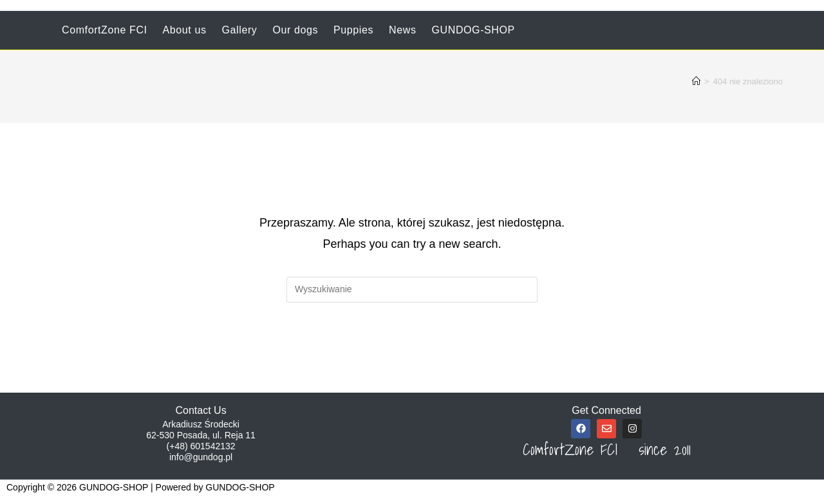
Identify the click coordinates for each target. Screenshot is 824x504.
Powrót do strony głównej (412, 355)
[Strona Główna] (696, 81)
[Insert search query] (412, 290)
